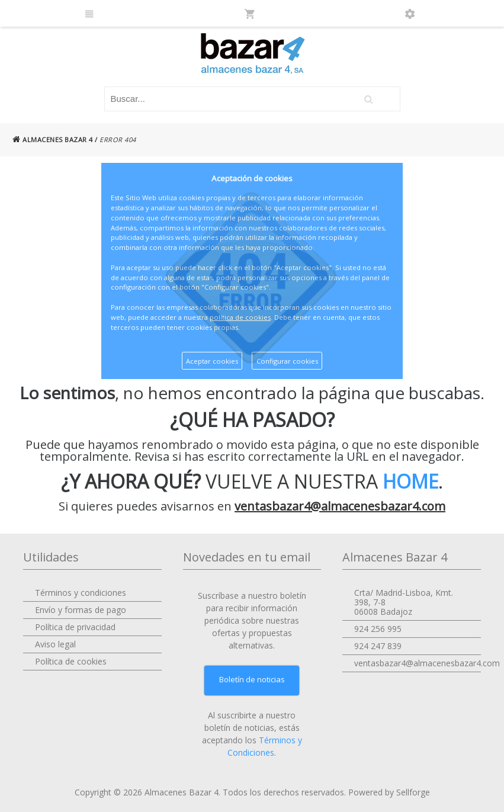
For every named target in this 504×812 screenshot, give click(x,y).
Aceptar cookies (212, 361)
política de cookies (240, 317)
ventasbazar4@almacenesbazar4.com (340, 506)
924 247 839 (378, 646)
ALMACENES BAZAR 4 (53, 139)
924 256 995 (378, 629)
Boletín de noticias (252, 679)
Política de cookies (71, 661)
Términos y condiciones (81, 593)
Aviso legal (55, 644)
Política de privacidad (75, 627)
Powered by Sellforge (389, 792)
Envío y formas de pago (81, 610)
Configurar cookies (287, 361)
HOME (410, 481)
